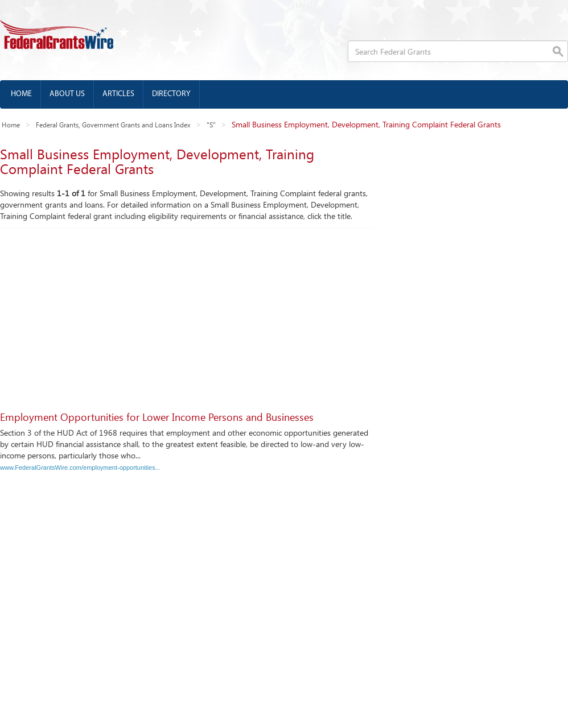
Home (21, 94)
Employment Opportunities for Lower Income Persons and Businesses (157, 417)
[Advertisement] (280, 313)
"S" (211, 125)
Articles (118, 94)
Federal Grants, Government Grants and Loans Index (113, 125)
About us (67, 94)
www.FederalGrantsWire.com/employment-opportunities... (80, 468)
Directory (171, 94)
